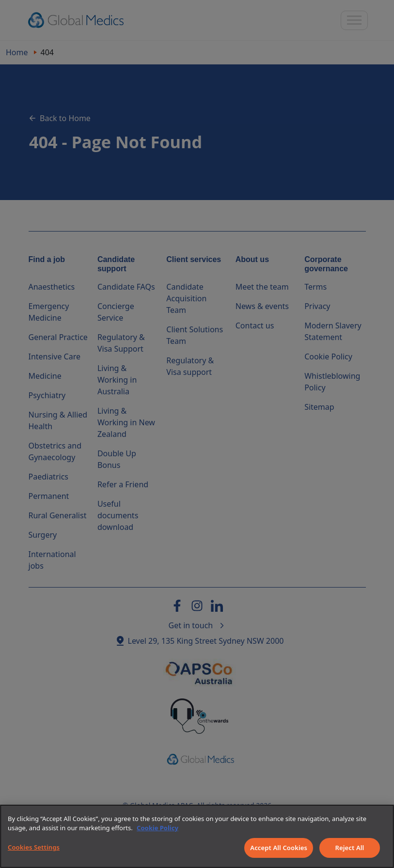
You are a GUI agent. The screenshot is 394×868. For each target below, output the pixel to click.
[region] (197, 836)
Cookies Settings (34, 847)
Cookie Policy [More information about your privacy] (158, 828)
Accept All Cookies (279, 848)
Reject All (350, 848)
